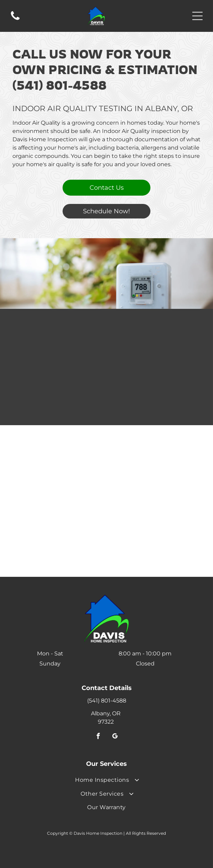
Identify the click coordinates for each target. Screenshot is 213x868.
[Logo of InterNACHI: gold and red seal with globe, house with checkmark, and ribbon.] (153, 468)
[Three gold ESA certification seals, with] (153, 490)
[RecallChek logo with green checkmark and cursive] (60, 556)
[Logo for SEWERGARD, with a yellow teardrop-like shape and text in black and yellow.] (153, 512)
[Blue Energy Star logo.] (60, 468)
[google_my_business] (115, 737)
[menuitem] (106, 780)
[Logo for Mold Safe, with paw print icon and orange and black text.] (153, 534)
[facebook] (98, 737)
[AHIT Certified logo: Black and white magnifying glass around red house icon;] (60, 446)
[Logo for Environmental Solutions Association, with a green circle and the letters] (60, 490)
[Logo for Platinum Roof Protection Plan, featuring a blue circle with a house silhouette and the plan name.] (60, 534)
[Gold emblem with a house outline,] (153, 446)
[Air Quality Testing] (106, 347)
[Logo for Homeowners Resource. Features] (60, 512)
